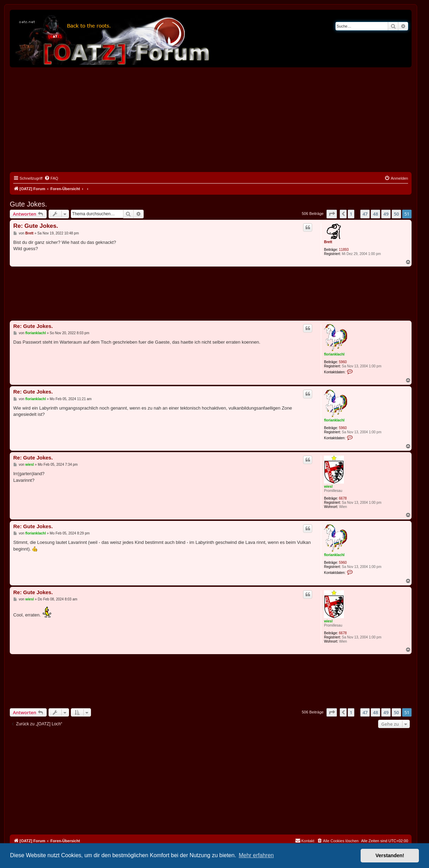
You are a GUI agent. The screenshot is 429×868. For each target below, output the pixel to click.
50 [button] (396, 214)
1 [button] (351, 214)
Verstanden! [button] (390, 855)
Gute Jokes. (28, 204)
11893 (344, 250)
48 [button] (375, 214)
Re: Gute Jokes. (36, 226)
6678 (343, 498)
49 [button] (386, 214)
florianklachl (334, 354)
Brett (328, 242)
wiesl (328, 487)
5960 (343, 362)
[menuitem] (51, 178)
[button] (332, 214)
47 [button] (365, 214)
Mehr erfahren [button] (256, 855)
